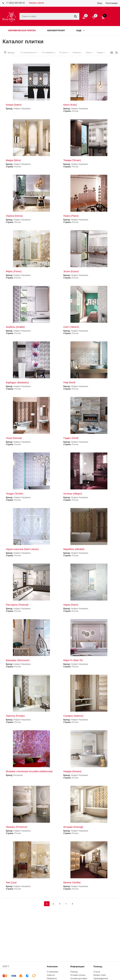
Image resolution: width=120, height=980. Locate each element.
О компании (52, 972)
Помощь (98, 966)
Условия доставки (79, 978)
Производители (101, 978)
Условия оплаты (78, 975)
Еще (81, 30)
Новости (51, 975)
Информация (77, 966)
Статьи (97, 972)
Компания (52, 966)
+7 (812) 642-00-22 (15, 3)
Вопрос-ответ (100, 975)
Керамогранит (56, 30)
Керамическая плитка (22, 30)
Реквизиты (52, 978)
